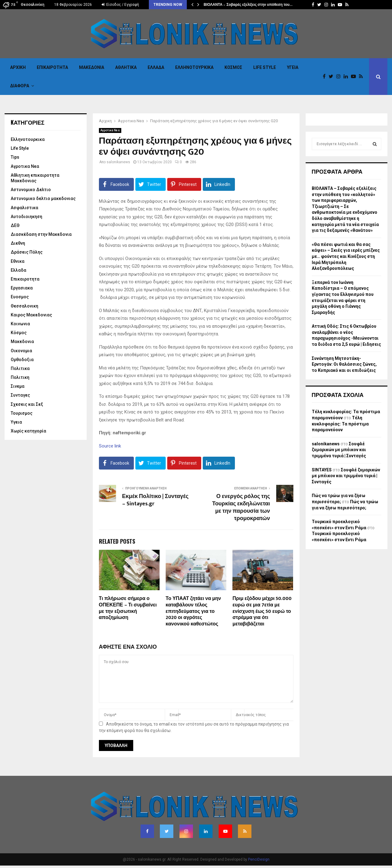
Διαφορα (20, 86)
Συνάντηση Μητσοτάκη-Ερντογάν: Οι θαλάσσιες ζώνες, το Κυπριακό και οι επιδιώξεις (344, 364)
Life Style (265, 67)
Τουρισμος (22, 413)
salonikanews (118, 162)
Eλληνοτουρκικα (194, 67)
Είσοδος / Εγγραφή (120, 5)
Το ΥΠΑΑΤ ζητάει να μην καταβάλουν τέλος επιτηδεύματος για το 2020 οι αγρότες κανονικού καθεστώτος (193, 611)
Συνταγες (20, 395)
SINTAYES (322, 470)
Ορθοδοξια (22, 360)
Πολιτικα (20, 368)
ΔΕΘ (15, 225)
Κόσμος (233, 67)
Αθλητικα (126, 67)
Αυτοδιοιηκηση (26, 217)
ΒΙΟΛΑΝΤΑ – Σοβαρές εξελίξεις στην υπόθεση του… (248, 5)
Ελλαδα (156, 67)
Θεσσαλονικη (24, 306)
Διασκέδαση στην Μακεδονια (41, 234)
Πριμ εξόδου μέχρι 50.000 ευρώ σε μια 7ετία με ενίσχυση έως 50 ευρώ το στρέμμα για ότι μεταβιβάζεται (262, 611)
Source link (110, 446)
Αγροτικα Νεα (110, 130)
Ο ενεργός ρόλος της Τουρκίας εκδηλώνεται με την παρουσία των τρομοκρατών (241, 508)
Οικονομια (21, 351)
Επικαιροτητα (52, 67)
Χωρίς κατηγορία (28, 431)
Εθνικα (18, 261)
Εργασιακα (22, 288)
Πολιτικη (20, 377)
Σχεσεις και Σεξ (27, 404)
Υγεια (293, 67)
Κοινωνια (20, 324)
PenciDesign (259, 859)
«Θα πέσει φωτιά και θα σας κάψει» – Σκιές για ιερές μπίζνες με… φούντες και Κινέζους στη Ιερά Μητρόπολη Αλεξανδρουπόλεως (346, 256)
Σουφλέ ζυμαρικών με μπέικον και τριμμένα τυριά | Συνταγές (339, 450)
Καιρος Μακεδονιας (31, 315)
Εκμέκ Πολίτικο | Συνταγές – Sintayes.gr (155, 500)
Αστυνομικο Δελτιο (31, 190)
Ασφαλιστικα (24, 208)
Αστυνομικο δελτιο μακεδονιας (43, 198)
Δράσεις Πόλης (27, 252)
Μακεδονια (92, 67)
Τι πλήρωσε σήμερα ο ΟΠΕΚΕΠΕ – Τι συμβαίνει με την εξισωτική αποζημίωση (128, 608)
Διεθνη (18, 243)
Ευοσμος (20, 297)
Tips (15, 157)
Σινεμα (18, 386)
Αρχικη (18, 67)
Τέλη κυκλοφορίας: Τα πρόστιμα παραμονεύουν (340, 424)
